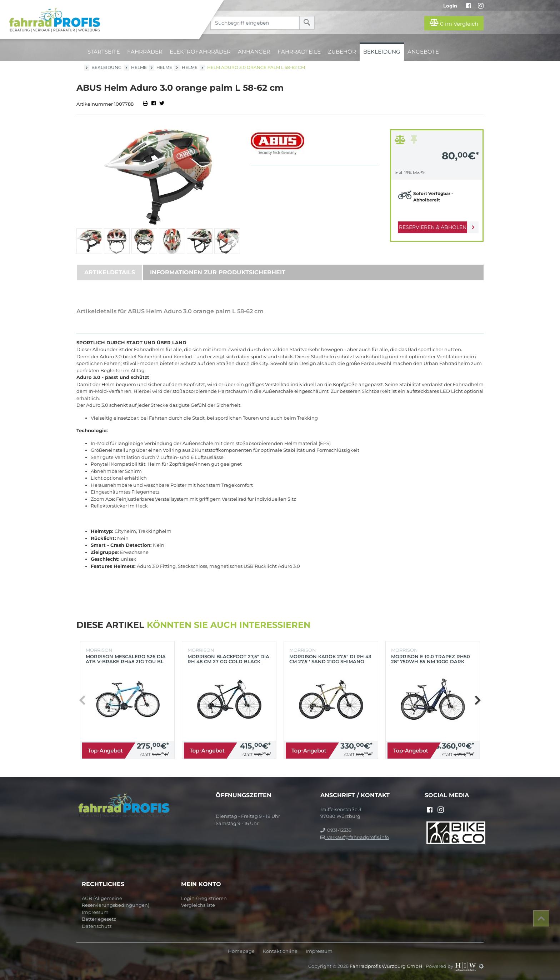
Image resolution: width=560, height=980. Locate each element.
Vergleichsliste (198, 905)
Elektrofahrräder (200, 52)
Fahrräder (145, 52)
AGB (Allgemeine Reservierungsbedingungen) (116, 902)
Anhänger (254, 52)
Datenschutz (97, 926)
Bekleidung (382, 52)
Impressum (95, 912)
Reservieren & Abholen (431, 227)
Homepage (241, 951)
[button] (234, 241)
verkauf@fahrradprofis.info (355, 837)
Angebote (423, 52)
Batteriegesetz (99, 919)
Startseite (104, 52)
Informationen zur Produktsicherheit (218, 272)
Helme (139, 67)
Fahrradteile (299, 52)
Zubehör (342, 52)
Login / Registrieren (204, 898)
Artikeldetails (110, 272)
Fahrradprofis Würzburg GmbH (387, 966)
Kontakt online (280, 951)
